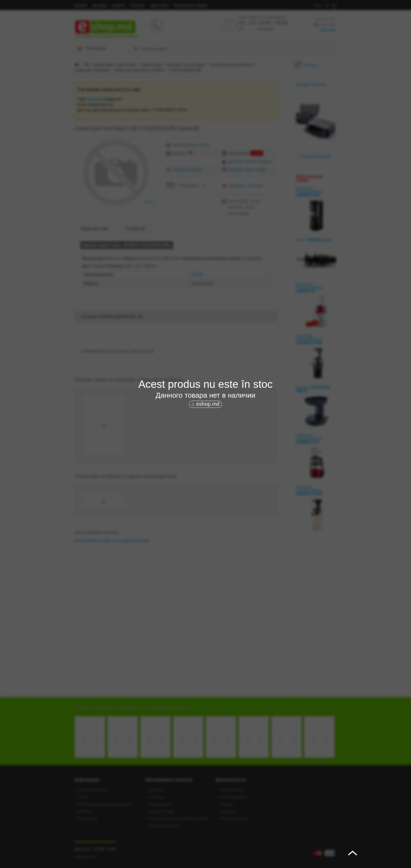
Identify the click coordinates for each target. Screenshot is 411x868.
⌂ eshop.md (205, 404)
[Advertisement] (206, 450)
